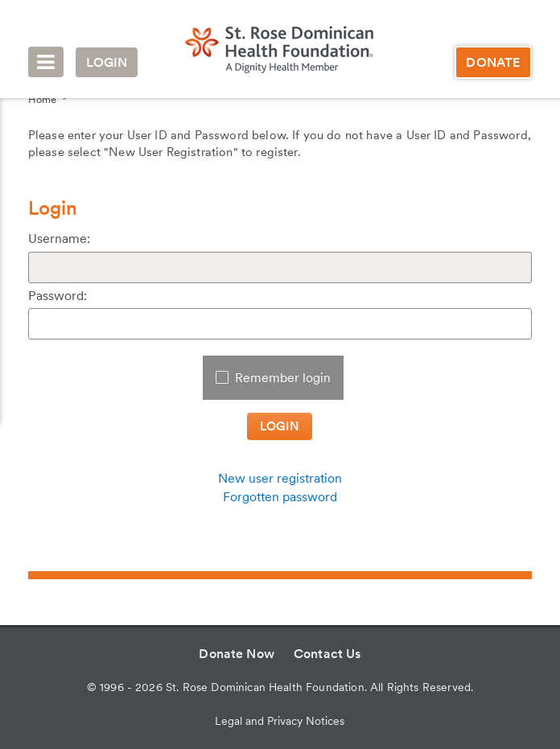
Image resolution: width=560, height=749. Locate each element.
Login (107, 62)
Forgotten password (280, 497)
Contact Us (327, 654)
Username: (59, 239)
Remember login (283, 378)
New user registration (280, 478)
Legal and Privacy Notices (280, 721)
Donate (493, 62)
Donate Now (237, 654)
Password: (58, 296)
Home (42, 99)
